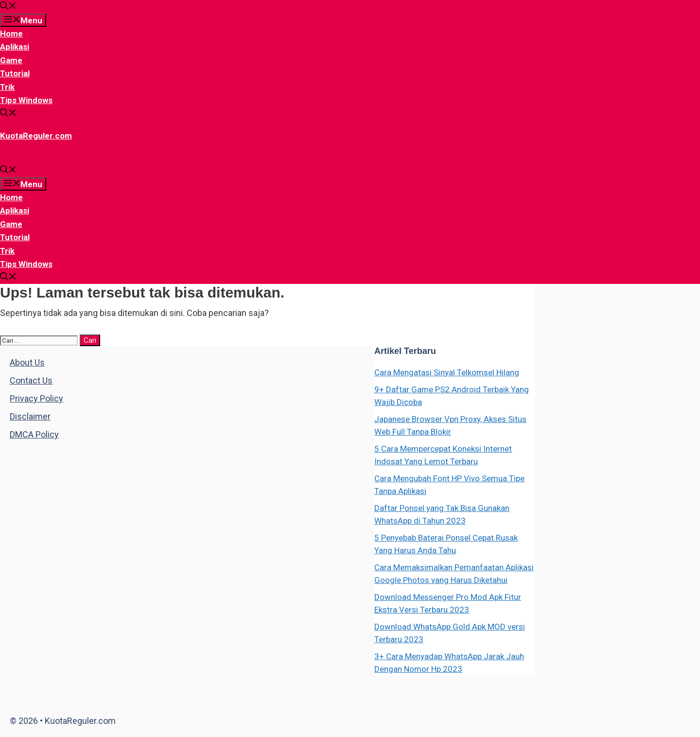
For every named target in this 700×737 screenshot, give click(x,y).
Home (11, 34)
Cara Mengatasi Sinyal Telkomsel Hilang (447, 372)
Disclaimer (30, 416)
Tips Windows (26, 100)
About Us (27, 362)
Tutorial (15, 73)
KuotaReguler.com (36, 136)
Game (11, 60)
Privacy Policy (36, 398)
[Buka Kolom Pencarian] (8, 7)
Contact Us (31, 380)
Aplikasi (15, 47)
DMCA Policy (34, 434)
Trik (7, 87)
